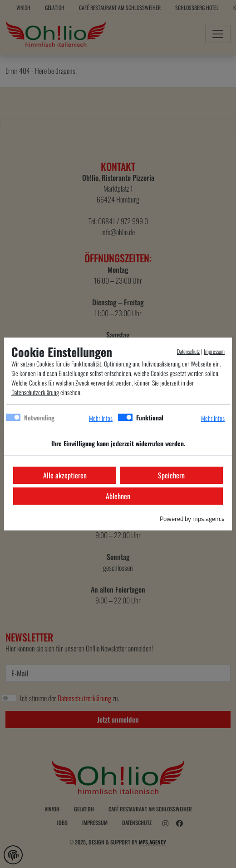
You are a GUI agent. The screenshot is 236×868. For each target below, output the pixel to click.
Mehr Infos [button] (101, 418)
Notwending (39, 417)
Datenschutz (188, 351)
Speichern (171, 475)
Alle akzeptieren (65, 475)
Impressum (214, 351)
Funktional (150, 417)
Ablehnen (118, 496)
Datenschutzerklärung (35, 392)
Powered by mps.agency (192, 518)
